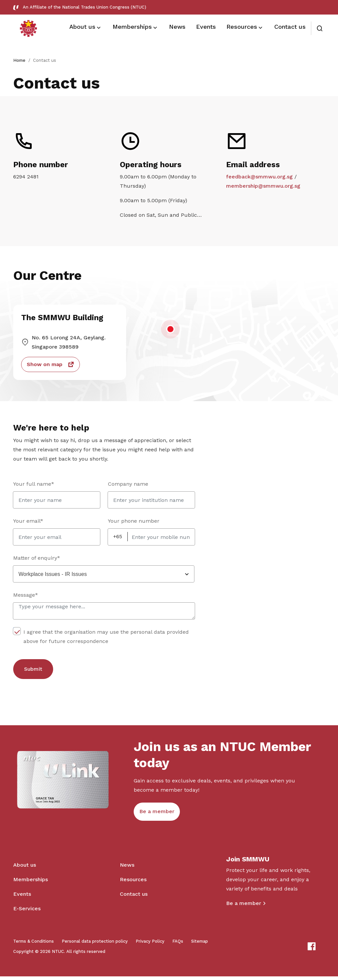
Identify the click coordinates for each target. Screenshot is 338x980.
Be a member (244, 907)
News (127, 868)
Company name (128, 486)
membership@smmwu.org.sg (263, 187)
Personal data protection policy (95, 945)
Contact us (134, 898)
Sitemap (200, 945)
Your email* (28, 523)
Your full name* (34, 486)
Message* (26, 597)
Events (22, 898)
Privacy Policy (150, 945)
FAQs (178, 945)
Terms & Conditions (34, 945)
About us (25, 868)
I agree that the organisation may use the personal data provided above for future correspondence (101, 638)
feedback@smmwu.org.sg (259, 178)
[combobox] (104, 576)
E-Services (27, 912)
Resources (133, 883)
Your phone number (134, 523)
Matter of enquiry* (37, 560)
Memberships (31, 883)
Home (19, 60)
